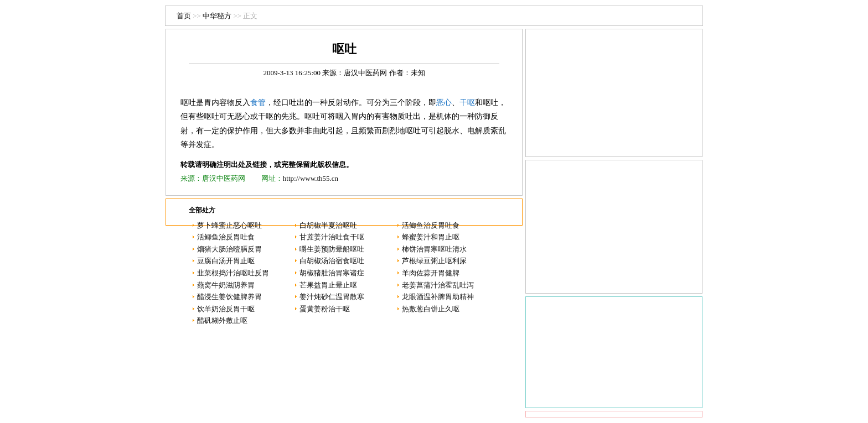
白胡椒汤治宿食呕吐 (332, 261)
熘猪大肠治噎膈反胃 (229, 249)
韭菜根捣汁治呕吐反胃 (233, 273)
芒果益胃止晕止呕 (328, 285)
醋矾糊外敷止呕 (222, 320)
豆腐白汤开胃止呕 (226, 261)
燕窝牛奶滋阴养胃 (226, 285)
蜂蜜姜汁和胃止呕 (431, 237)
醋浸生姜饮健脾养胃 (229, 297)
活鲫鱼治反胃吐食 (431, 225)
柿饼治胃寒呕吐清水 (434, 249)
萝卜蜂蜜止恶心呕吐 (229, 225)
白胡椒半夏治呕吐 (328, 225)
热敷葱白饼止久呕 (431, 309)
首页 (184, 16)
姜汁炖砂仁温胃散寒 (332, 297)
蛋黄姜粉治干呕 (325, 309)
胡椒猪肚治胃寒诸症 (332, 273)
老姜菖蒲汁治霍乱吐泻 (438, 285)
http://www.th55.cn (311, 178)
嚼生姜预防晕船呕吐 (332, 249)
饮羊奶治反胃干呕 (226, 309)
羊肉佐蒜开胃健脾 (431, 273)
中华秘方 (217, 16)
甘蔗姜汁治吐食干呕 (332, 237)
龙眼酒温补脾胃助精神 (438, 297)
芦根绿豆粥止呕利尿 (434, 261)
